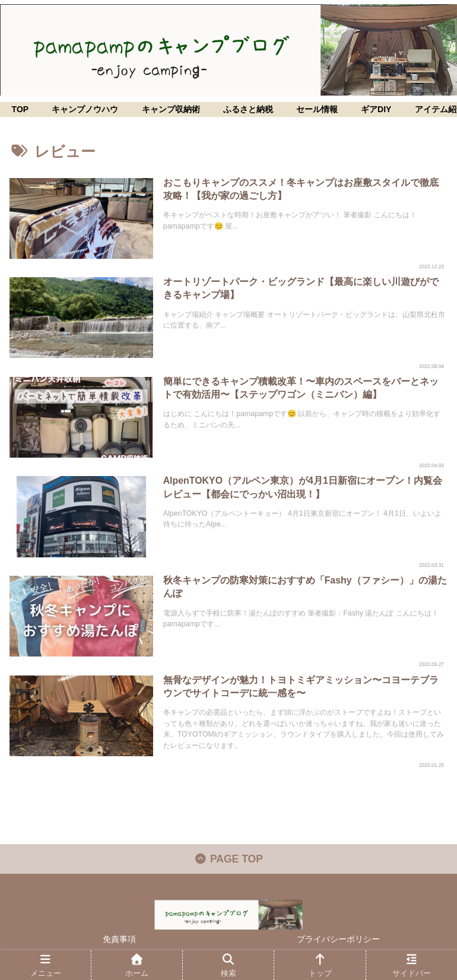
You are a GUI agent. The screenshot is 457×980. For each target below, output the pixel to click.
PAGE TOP (229, 862)
